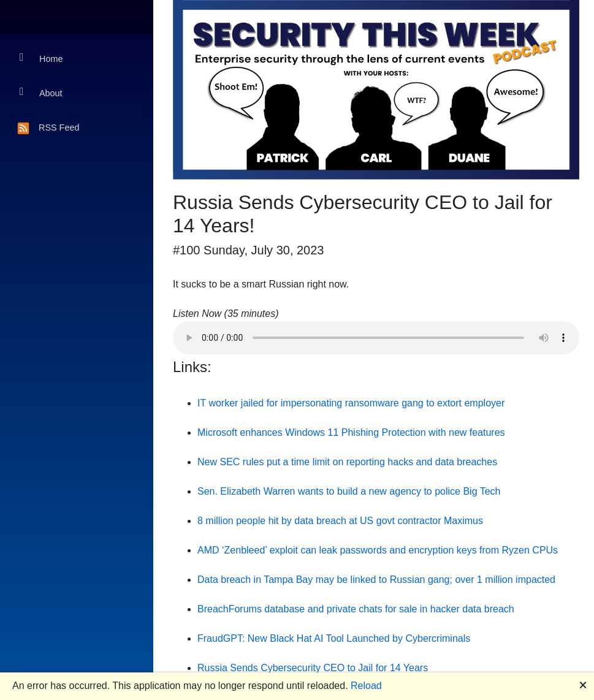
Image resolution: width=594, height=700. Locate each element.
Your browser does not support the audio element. (376, 338)
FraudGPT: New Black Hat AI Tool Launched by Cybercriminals (334, 638)
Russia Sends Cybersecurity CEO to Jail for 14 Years (313, 668)
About (41, 92)
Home (41, 58)
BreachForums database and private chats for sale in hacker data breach (356, 609)
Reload (366, 686)
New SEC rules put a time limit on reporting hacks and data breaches (347, 462)
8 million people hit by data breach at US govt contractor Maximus (340, 521)
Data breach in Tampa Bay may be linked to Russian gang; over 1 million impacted (376, 580)
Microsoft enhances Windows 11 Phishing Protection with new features (351, 432)
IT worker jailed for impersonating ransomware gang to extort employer (351, 403)
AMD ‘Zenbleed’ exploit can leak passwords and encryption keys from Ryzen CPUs (378, 550)
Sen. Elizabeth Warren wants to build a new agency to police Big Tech (349, 491)
